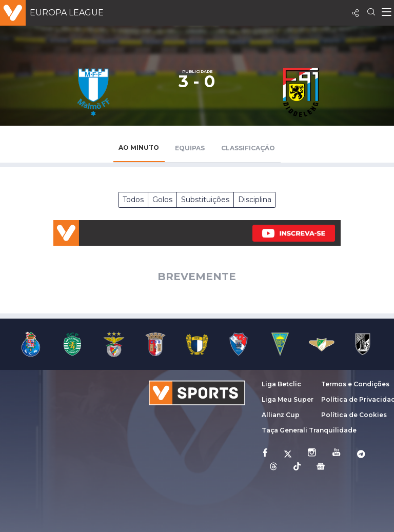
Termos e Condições (355, 384)
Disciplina (255, 200)
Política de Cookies (354, 415)
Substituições (205, 200)
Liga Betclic (281, 384)
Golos (162, 200)
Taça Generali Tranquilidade (309, 430)
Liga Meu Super (288, 399)
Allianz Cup (281, 415)
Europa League (67, 13)
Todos (133, 200)
